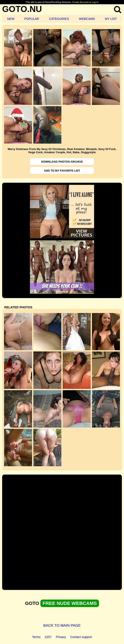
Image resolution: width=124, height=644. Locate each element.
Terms (36, 637)
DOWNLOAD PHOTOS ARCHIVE (62, 162)
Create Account (80, 2)
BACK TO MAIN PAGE (62, 625)
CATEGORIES (59, 19)
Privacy (61, 637)
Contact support (81, 637)
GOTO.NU (22, 9)
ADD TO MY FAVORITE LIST (62, 171)
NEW (11, 19)
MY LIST (111, 19)
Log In (95, 2)
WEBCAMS (87, 19)
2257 (48, 637)
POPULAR (32, 19)
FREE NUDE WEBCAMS (70, 603)
